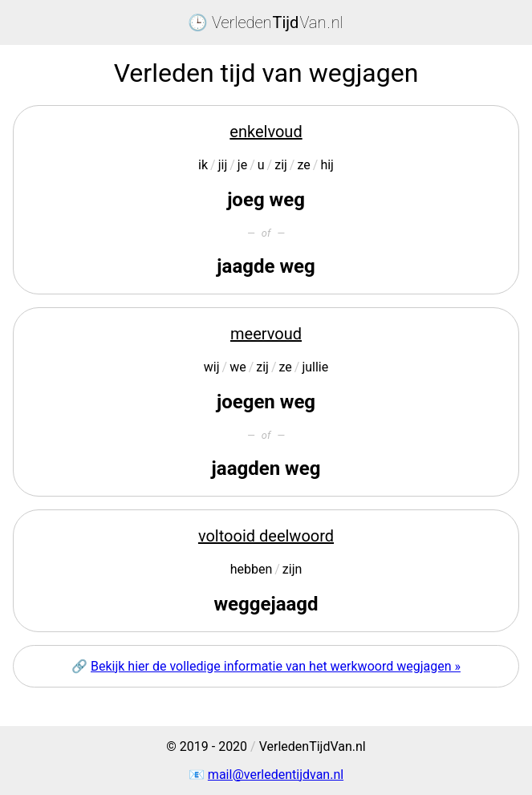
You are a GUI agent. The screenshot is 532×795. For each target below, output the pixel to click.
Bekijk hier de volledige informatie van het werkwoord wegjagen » (276, 666)
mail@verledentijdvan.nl (276, 775)
